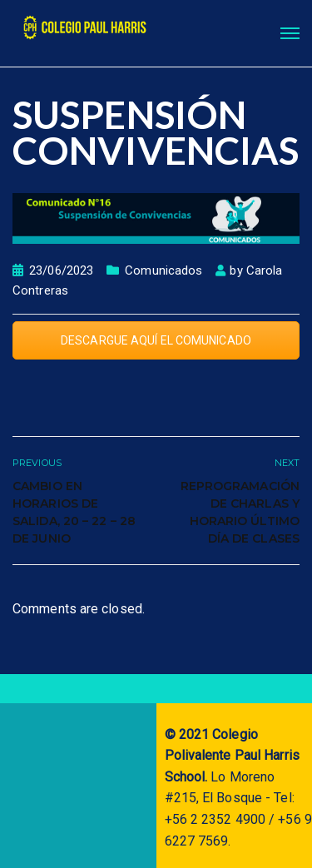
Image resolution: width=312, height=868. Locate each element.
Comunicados (163, 270)
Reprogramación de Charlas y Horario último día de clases (240, 512)
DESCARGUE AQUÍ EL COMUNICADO (156, 340)
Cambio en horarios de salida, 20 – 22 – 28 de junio (74, 512)
